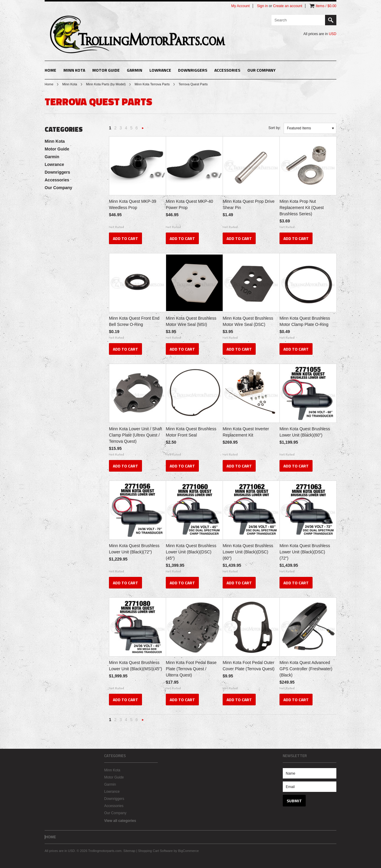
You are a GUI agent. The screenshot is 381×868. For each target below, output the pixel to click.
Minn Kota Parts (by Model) (106, 84)
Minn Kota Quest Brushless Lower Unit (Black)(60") (305, 432)
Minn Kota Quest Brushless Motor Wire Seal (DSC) (248, 321)
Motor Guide (106, 70)
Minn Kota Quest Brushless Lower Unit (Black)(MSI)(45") (135, 666)
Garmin (135, 70)
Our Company (261, 70)
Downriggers (193, 70)
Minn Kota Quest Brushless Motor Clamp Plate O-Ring (305, 321)
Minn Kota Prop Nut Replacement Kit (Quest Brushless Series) (302, 208)
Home (49, 84)
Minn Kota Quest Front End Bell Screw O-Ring (134, 321)
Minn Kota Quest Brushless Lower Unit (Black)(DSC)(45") (191, 552)
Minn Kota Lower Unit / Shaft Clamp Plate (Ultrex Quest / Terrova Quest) (135, 435)
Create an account (288, 6)
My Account (241, 6)
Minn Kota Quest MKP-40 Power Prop (189, 204)
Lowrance (160, 70)
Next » (143, 130)
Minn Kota (74, 70)
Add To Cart (125, 238)
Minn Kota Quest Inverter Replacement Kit (246, 432)
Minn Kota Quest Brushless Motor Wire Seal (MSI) (191, 321)
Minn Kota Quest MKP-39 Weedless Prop (133, 204)
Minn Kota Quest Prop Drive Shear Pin (249, 204)
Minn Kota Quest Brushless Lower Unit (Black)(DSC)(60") (248, 552)
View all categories (120, 821)
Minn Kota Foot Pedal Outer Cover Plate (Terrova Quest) (249, 666)
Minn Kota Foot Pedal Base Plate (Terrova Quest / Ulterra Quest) (191, 669)
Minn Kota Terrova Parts (152, 84)
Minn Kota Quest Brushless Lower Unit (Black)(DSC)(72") (305, 552)
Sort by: (275, 128)
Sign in (262, 6)
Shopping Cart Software (156, 851)
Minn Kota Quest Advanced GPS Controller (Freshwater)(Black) (306, 669)
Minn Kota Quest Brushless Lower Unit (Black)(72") (134, 549)
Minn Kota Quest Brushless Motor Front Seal (191, 432)
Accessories (227, 70)
